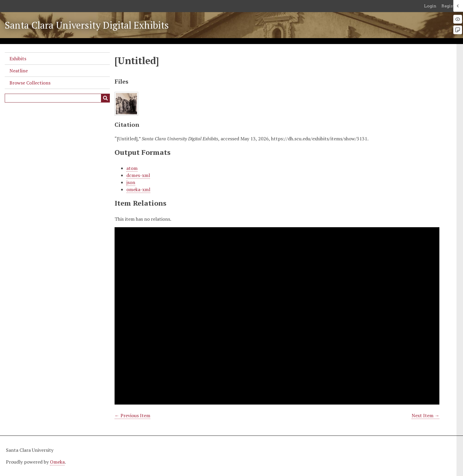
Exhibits (18, 59)
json (131, 182)
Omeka (57, 462)
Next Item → (425, 415)
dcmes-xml (138, 175)
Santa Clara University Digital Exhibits (87, 25)
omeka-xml (138, 189)
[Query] (57, 98)
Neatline (19, 71)
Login (430, 6)
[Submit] (105, 98)
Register (450, 6)
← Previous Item (132, 415)
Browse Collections (30, 83)
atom (132, 168)
